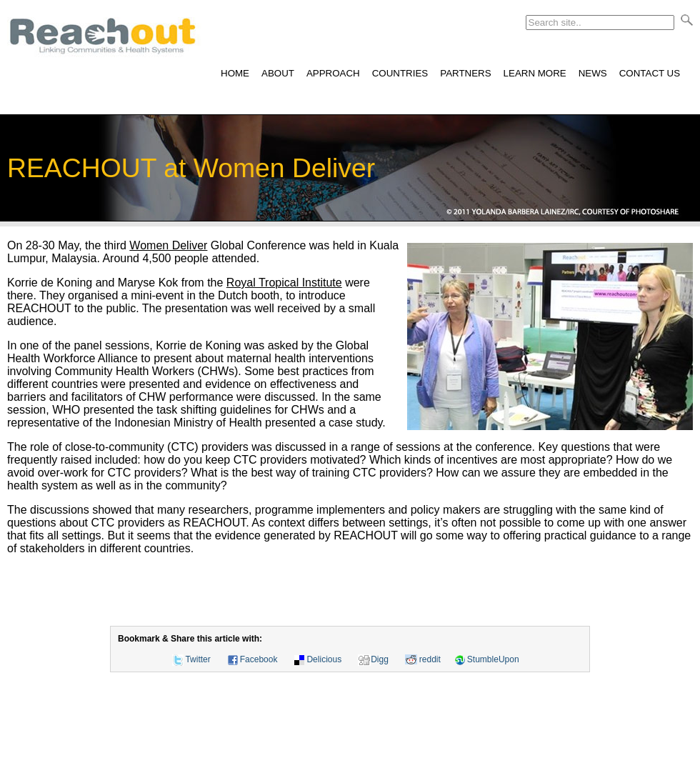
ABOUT (278, 73)
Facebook (259, 659)
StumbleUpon (493, 659)
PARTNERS (465, 73)
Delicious (324, 659)
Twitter (197, 659)
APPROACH (333, 73)
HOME (235, 73)
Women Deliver (168, 245)
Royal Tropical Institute (284, 283)
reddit (430, 659)
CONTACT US (650, 73)
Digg (380, 659)
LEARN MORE (535, 73)
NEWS (593, 73)
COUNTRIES (400, 73)
